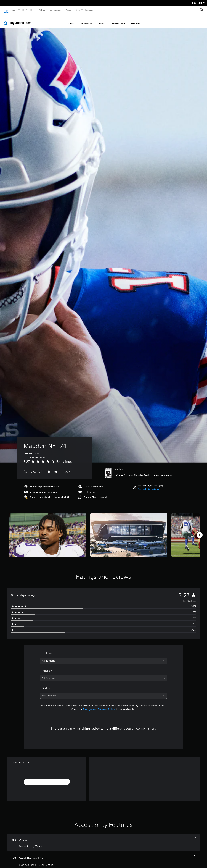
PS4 (32, 10)
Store (78, 10)
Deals (101, 20)
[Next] (200, 532)
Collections (86, 20)
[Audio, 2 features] (103, 839)
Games (14, 10)
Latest (70, 20)
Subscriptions (117, 20)
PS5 (24, 10)
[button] (148, 486)
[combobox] (103, 657)
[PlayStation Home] (6, 10)
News (68, 10)
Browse (135, 20)
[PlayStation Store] (18, 19)
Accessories (55, 10)
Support (89, 10)
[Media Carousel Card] (48, 532)
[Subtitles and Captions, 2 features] (103, 857)
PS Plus (42, 10)
